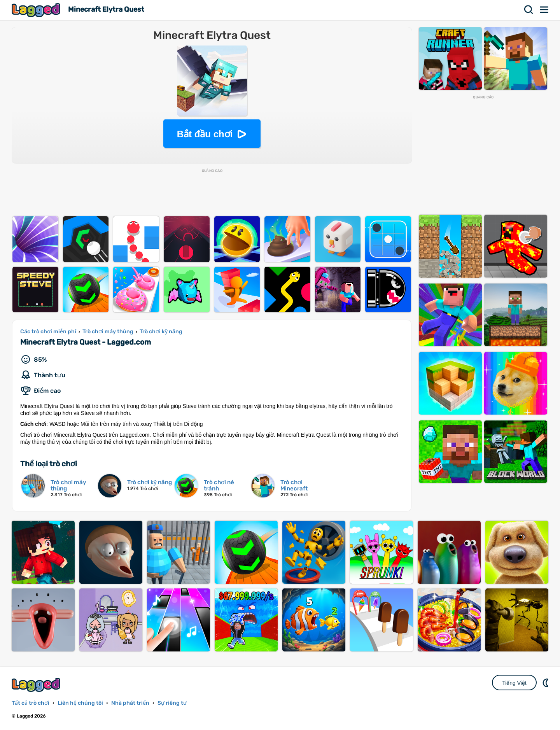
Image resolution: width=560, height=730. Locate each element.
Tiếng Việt (514, 683)
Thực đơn (544, 10)
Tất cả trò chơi (31, 703)
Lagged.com (37, 685)
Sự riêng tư (172, 703)
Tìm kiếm (529, 10)
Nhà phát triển (130, 703)
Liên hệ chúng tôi (80, 703)
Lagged (37, 10)
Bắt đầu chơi (205, 134)
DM (546, 683)
